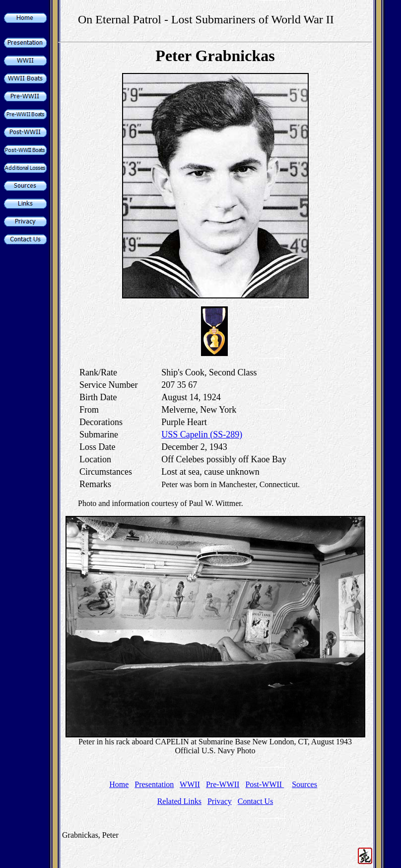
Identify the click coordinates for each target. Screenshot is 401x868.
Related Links (179, 801)
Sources (304, 784)
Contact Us (256, 801)
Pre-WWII (223, 784)
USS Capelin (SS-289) (202, 434)
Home (119, 784)
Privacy (220, 801)
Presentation (154, 784)
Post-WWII (265, 784)
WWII (190, 784)
